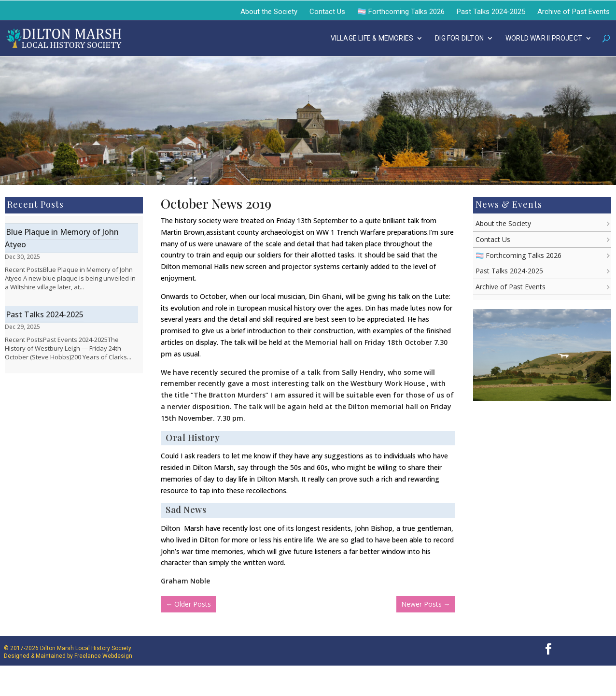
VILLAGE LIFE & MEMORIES (372, 38)
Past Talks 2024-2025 (491, 12)
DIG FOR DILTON (459, 38)
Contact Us (327, 12)
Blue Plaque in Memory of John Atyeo (62, 238)
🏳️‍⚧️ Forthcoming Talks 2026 (401, 12)
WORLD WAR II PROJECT (544, 38)
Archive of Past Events (574, 12)
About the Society (269, 12)
